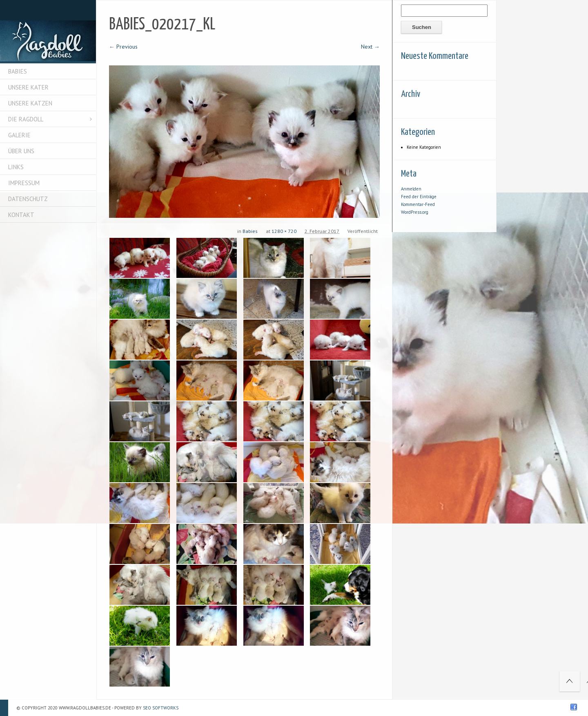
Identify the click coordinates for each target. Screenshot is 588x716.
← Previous (123, 47)
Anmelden (411, 189)
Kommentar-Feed (418, 204)
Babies (250, 231)
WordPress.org (415, 212)
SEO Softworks (161, 708)
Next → (370, 47)
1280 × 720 (284, 231)
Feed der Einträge (419, 197)
